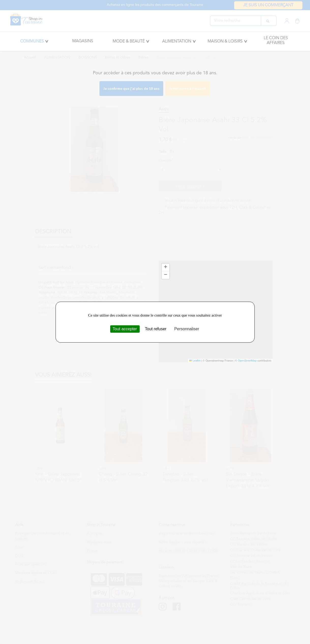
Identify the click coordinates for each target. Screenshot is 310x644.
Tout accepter (125, 329)
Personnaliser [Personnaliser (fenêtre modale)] (187, 329)
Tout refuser (156, 329)
